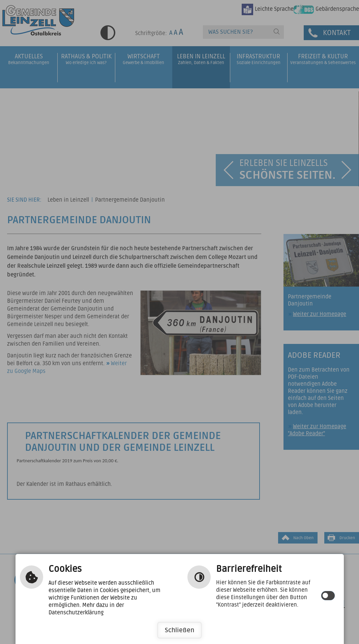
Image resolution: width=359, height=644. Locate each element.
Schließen (179, 630)
